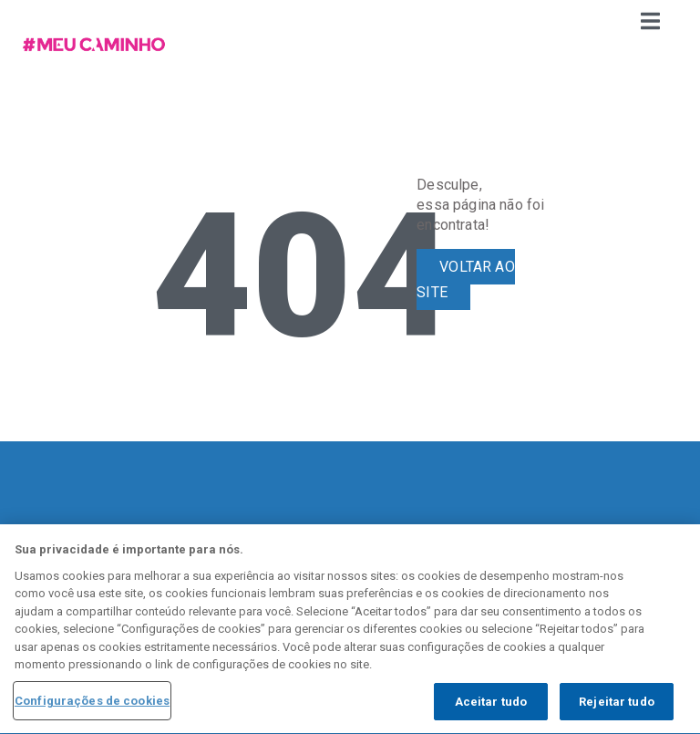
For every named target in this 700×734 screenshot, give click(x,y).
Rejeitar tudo (617, 703)
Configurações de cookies (92, 703)
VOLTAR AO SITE (465, 280)
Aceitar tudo (491, 703)
